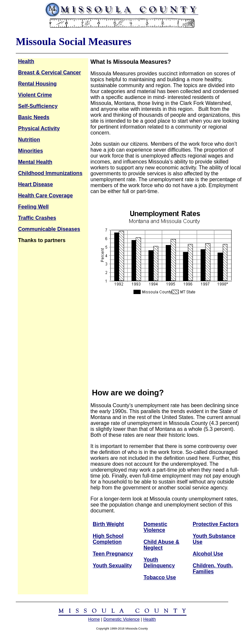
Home (94, 619)
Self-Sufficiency (38, 106)
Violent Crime (35, 95)
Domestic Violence (156, 527)
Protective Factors (216, 524)
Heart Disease (36, 184)
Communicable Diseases (49, 229)
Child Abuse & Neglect (162, 545)
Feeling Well (33, 207)
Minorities (31, 151)
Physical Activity (39, 128)
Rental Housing (37, 84)
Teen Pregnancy (113, 554)
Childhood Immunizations (50, 173)
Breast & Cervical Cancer (49, 73)
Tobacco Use (160, 577)
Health (26, 61)
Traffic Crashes (37, 218)
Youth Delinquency (159, 563)
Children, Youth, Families (213, 569)
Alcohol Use (208, 554)
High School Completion (108, 539)
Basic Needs (34, 117)
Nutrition (29, 140)
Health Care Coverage (45, 196)
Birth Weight (108, 524)
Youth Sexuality (112, 566)
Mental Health (35, 162)
